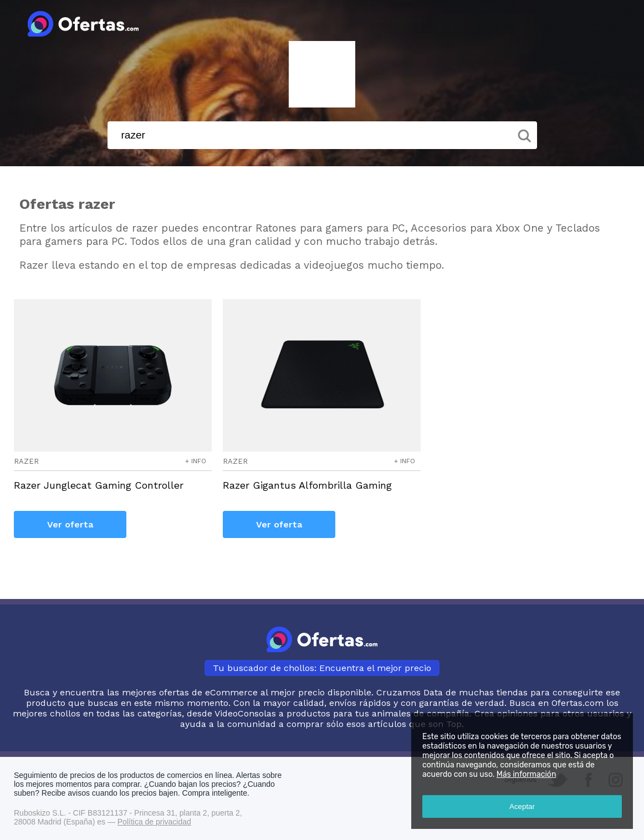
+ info (196, 461)
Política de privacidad (154, 822)
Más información (527, 774)
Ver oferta (70, 524)
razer (26, 461)
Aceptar (522, 806)
